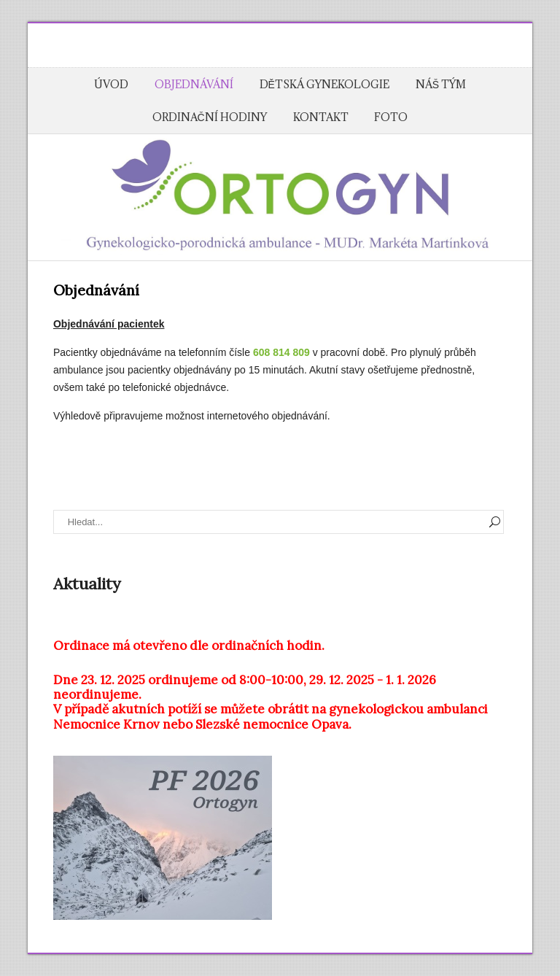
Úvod (111, 84)
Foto (391, 117)
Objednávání (194, 84)
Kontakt (321, 117)
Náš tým (441, 84)
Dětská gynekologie (324, 84)
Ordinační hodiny (210, 117)
